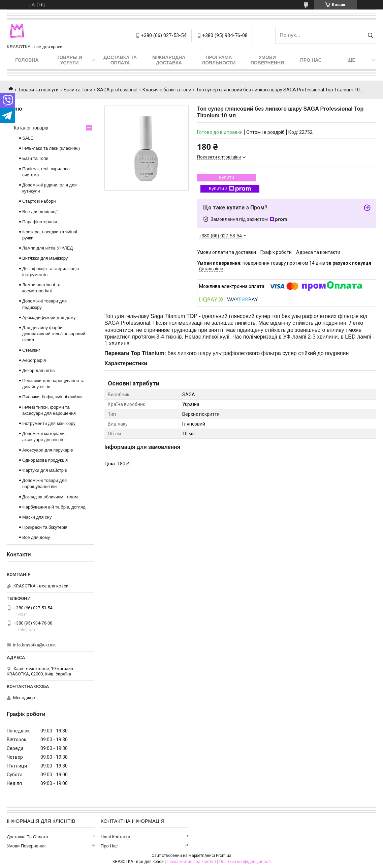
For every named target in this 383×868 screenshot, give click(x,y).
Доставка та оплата (120, 60)
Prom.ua (224, 856)
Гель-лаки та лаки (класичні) (51, 148)
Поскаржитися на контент (191, 862)
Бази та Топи (78, 90)
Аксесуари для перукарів (47, 450)
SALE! (28, 138)
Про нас (311, 60)
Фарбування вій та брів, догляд (54, 507)
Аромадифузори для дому (49, 317)
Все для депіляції (40, 212)
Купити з (230, 189)
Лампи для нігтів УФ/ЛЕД (47, 248)
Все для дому (36, 537)
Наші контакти (116, 837)
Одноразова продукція (45, 460)
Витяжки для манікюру (45, 258)
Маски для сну (37, 517)
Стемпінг (31, 350)
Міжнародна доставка (169, 60)
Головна (27, 60)
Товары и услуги (69, 60)
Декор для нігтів (38, 370)
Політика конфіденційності (245, 862)
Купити (227, 177)
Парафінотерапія (40, 222)
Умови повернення (267, 60)
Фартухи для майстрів (45, 470)
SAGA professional (117, 90)
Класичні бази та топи (167, 90)
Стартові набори (39, 201)
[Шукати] (370, 35)
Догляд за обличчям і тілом (50, 497)
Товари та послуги (38, 90)
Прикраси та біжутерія (45, 527)
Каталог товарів (31, 128)
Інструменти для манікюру (49, 423)
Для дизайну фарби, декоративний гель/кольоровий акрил (54, 334)
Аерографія (34, 360)
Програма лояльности (219, 60)
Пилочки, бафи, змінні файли (52, 397)
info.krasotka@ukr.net (35, 645)
